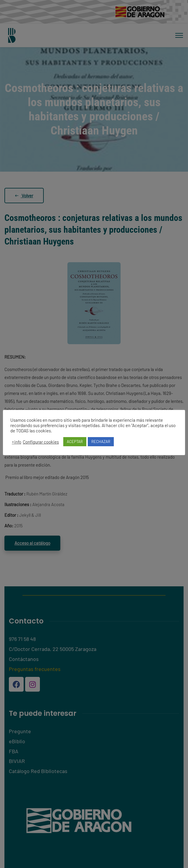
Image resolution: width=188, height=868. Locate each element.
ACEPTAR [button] (75, 442)
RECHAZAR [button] (101, 442)
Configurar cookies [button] (41, 442)
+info (17, 442)
